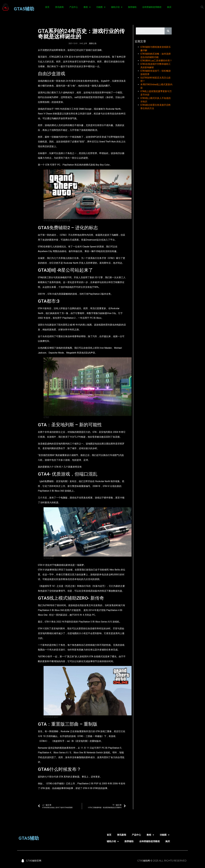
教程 (87, 7)
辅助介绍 (117, 7)
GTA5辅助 (24, 9)
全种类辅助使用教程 (152, 7)
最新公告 (93, 43)
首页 (47, 7)
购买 (169, 7)
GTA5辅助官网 (34, 861)
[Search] (168, 31)
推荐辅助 (132, 7)
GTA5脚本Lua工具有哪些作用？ (156, 61)
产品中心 (74, 7)
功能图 (101, 7)
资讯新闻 (59, 7)
